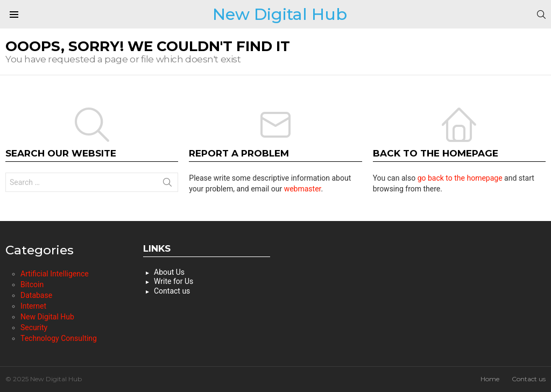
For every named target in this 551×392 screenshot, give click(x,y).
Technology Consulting (59, 338)
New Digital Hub (280, 14)
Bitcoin (32, 284)
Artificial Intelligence (55, 274)
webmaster (303, 189)
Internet (33, 306)
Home (490, 379)
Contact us (172, 291)
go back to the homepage (460, 178)
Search (167, 184)
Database (36, 295)
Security (34, 327)
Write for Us (174, 281)
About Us (169, 272)
